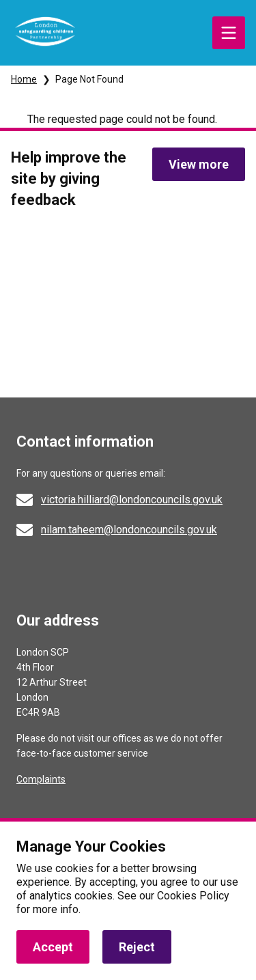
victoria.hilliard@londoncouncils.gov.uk (132, 500)
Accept (53, 947)
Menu (229, 33)
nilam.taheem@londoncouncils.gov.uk (129, 530)
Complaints (41, 779)
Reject (137, 947)
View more (199, 164)
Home (24, 79)
